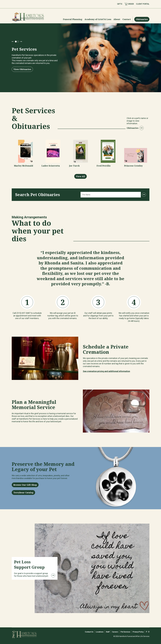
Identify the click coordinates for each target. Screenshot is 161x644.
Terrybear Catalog (23, 493)
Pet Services (125, 632)
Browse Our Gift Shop (25, 485)
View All (80, 176)
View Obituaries (22, 69)
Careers (115, 632)
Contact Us (89, 632)
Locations (100, 632)
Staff (108, 632)
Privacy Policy (138, 632)
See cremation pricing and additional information (106, 371)
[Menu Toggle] (73, 19)
